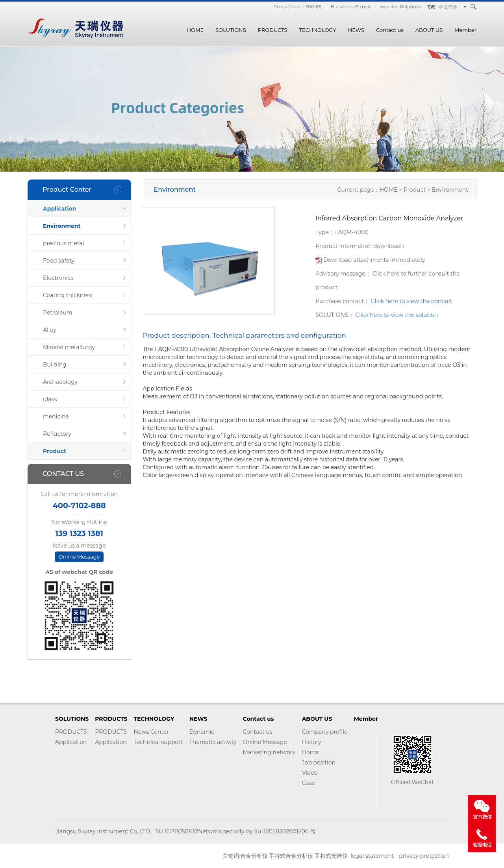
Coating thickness (68, 295)
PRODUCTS (273, 30)
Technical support (158, 742)
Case (309, 783)
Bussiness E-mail (351, 6)
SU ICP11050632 (176, 831)
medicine (56, 416)
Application (60, 209)
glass (50, 399)
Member (465, 30)
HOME (195, 30)
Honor (311, 752)
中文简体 (448, 7)
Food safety (59, 261)
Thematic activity (213, 742)
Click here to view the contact (412, 301)
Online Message (79, 557)
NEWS (356, 30)
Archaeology (60, 382)
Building (55, 365)
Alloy (50, 330)
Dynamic (202, 732)
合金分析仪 (254, 856)
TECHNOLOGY (318, 30)
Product (55, 451)
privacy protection (424, 856)
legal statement (372, 856)
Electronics (58, 278)
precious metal (63, 243)
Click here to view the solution (397, 315)
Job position (319, 763)
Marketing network (269, 752)
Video (310, 773)
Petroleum (58, 313)
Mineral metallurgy (69, 347)
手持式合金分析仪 (291, 856)
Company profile (325, 732)
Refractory (57, 434)
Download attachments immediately (374, 260)
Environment (62, 226)
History (312, 742)
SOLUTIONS (231, 30)
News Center (151, 732)
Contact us (390, 30)
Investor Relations (401, 6)
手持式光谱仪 (331, 856)
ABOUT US (429, 30)
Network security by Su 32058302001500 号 (257, 831)
